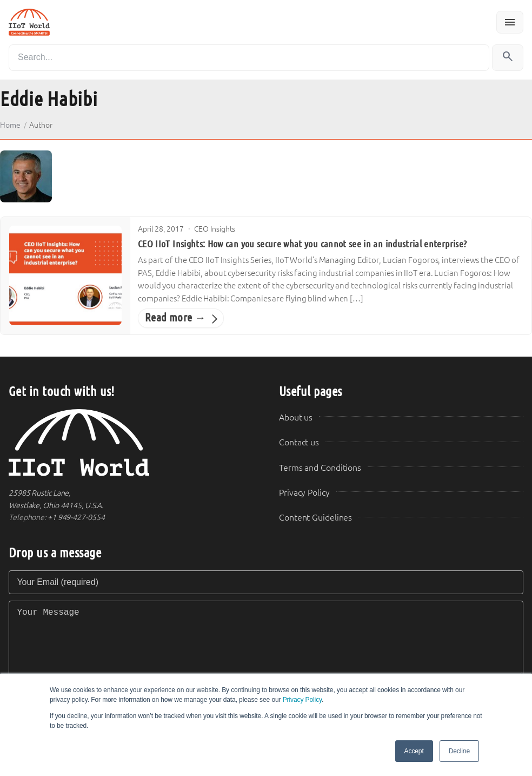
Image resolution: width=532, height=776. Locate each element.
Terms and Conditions (320, 468)
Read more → (175, 318)
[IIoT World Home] (131, 443)
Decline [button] (459, 751)
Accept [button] (414, 751)
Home (10, 125)
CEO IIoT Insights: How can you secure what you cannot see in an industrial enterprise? (302, 244)
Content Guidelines (315, 518)
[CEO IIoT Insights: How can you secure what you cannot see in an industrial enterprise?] (65, 275)
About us (296, 417)
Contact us (299, 442)
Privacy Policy (302, 700)
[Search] (249, 58)
